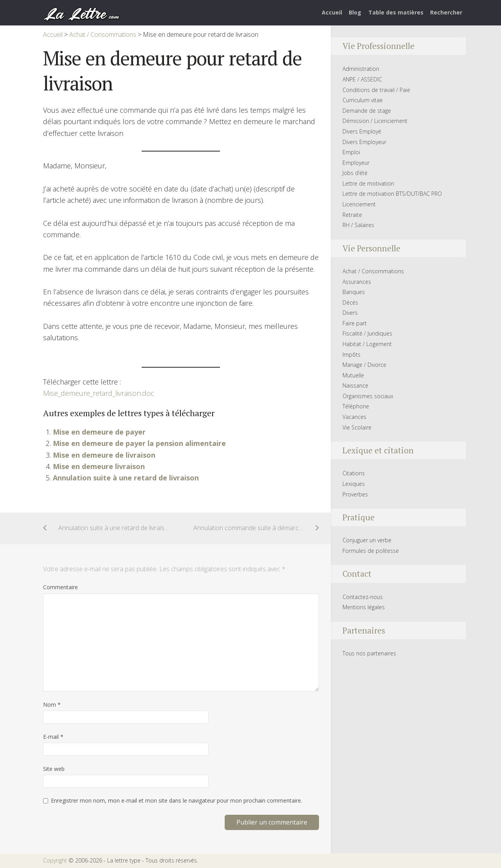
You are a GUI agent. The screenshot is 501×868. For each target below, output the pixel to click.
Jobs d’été (355, 173)
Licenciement (359, 204)
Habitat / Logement (367, 344)
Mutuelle (353, 375)
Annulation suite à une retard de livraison (126, 478)
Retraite (352, 215)
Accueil (332, 12)
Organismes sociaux (368, 396)
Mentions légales (364, 607)
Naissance (355, 385)
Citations (354, 473)
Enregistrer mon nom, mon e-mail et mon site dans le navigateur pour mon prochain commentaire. (177, 800)
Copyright (55, 860)
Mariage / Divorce (364, 365)
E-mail (53, 737)
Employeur (356, 163)
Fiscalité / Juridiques (367, 333)
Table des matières (396, 12)
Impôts (351, 355)
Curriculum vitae (363, 100)
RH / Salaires (358, 225)
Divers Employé (362, 131)
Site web (54, 769)
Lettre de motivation (368, 183)
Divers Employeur (364, 142)
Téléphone (356, 406)
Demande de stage (367, 111)
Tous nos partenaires (369, 653)
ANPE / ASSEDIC (362, 79)
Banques (354, 292)
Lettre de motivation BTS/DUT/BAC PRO (392, 194)
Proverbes (355, 494)
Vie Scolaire (357, 427)
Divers (350, 313)
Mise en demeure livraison (99, 466)
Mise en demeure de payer (99, 432)
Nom (52, 705)
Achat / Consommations (373, 271)
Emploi (351, 152)
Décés (350, 302)
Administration (361, 69)
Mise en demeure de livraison (104, 455)
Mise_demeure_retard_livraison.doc (99, 393)
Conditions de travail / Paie (376, 90)
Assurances (357, 282)
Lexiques (354, 484)
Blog (355, 12)
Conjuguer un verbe (367, 540)
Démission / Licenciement (375, 121)
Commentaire (60, 587)
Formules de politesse (371, 551)
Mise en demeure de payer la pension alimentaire (139, 443)
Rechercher (446, 12)
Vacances (354, 417)
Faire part (355, 323)
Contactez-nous (363, 597)
